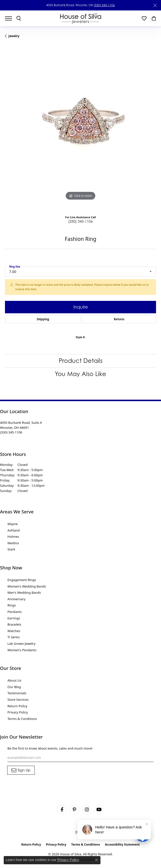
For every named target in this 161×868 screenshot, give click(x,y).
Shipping (43, 319)
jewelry (14, 36)
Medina (13, 543)
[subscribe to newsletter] (21, 770)
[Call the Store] (11, 432)
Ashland (14, 530)
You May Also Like (80, 374)
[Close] (155, 5)
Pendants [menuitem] (15, 612)
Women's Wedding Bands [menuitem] (27, 586)
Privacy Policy (18, 712)
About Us (14, 680)
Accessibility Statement (122, 844)
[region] (80, 128)
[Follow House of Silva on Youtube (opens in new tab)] (99, 810)
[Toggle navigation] (11, 18)
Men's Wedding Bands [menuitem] (24, 593)
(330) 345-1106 (104, 5)
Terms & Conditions (22, 719)
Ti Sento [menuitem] (14, 637)
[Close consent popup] (97, 860)
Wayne (13, 524)
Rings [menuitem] (12, 605)
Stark (11, 549)
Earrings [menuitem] (14, 618)
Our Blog (14, 687)
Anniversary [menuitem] (16, 599)
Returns (119, 319)
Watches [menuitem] (14, 631)
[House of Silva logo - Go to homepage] (80, 18)
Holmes (13, 537)
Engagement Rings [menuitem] (22, 580)
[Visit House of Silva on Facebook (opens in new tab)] (62, 810)
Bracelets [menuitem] (14, 624)
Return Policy (17, 706)
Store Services (18, 700)
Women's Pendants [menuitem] (22, 650)
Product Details (81, 361)
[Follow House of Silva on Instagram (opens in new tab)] (87, 810)
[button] (19, 18)
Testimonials (17, 693)
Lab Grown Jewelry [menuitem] (21, 644)
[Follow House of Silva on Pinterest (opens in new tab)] (74, 810)
